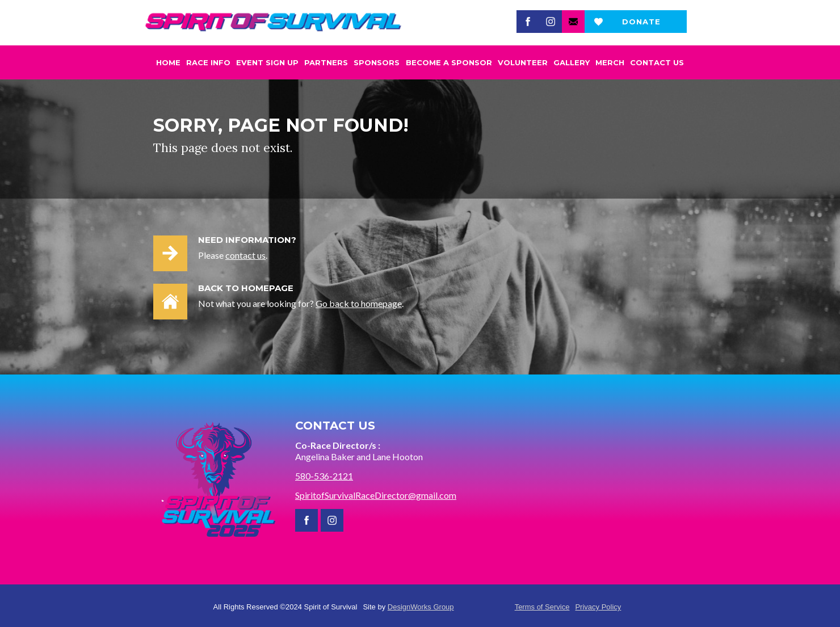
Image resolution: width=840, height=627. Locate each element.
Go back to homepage (359, 303)
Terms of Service (542, 607)
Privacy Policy (598, 607)
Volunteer (523, 62)
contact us (245, 255)
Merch (610, 62)
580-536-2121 (324, 476)
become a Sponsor (449, 62)
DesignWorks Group (421, 607)
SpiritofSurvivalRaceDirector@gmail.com (376, 495)
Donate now (641, 25)
